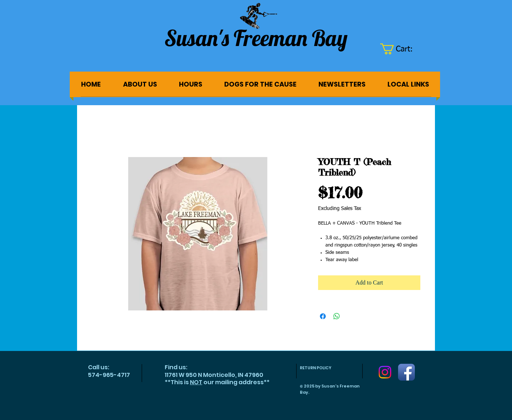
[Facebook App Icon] (406, 372)
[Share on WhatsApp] (337, 316)
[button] (402, 49)
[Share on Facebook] (323, 316)
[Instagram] (385, 372)
